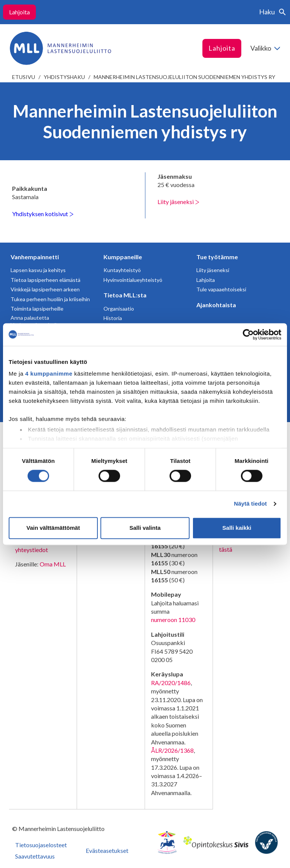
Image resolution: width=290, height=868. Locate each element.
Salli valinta (145, 528)
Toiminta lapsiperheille (37, 309)
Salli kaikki (237, 528)
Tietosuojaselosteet (41, 845)
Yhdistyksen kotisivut (43, 214)
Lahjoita (19, 12)
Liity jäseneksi (178, 202)
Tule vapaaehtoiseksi (221, 289)
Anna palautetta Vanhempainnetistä (34, 321)
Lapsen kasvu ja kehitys (38, 270)
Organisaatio (119, 309)
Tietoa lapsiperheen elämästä (46, 280)
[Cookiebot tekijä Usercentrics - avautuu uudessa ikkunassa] (248, 334)
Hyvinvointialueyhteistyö (133, 280)
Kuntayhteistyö (122, 270)
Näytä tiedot (251, 504)
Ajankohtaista (216, 305)
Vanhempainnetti (35, 257)
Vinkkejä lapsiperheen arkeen (45, 289)
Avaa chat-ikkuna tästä (241, 545)
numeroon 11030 (173, 620)
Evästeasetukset (107, 850)
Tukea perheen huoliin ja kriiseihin (50, 299)
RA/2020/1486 (171, 683)
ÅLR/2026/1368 (172, 750)
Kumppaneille (123, 257)
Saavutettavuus (35, 856)
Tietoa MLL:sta (125, 295)
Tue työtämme (217, 257)
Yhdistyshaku (64, 77)
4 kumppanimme (49, 374)
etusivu (24, 77)
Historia (113, 318)
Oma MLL (53, 564)
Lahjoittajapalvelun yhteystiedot (40, 545)
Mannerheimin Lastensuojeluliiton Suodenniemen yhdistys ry (184, 77)
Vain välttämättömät (53, 528)
